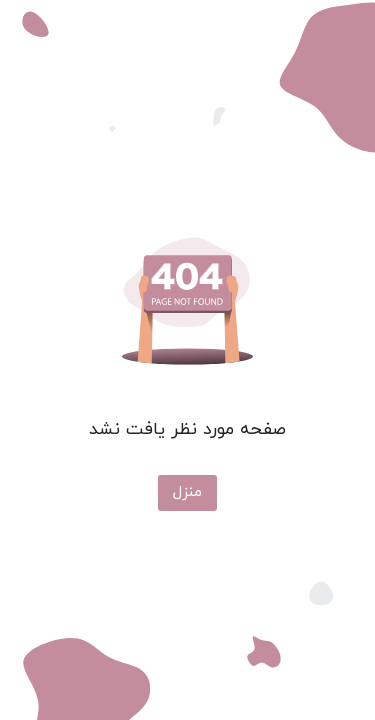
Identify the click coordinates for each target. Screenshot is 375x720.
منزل (187, 492)
